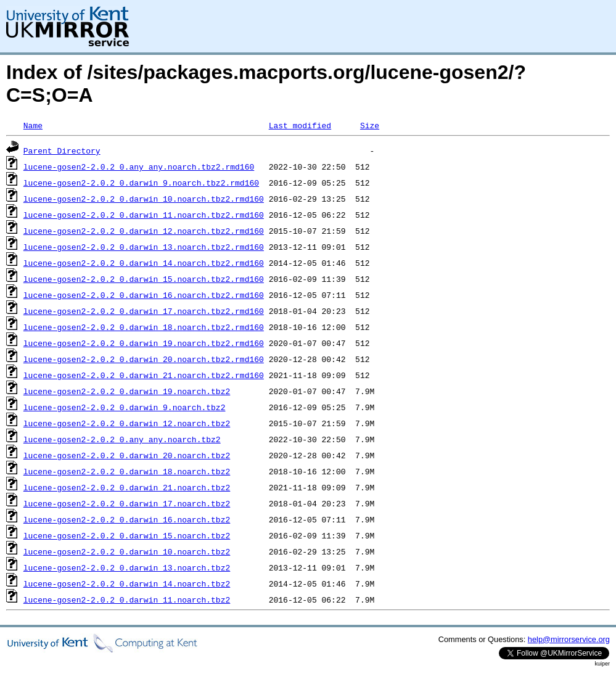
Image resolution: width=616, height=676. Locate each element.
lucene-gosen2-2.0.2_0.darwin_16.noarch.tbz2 (127, 519)
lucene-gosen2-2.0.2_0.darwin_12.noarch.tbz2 (127, 423)
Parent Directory (62, 150)
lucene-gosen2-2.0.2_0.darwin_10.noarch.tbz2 (127, 551)
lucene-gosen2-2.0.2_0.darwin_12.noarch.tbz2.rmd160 (144, 231)
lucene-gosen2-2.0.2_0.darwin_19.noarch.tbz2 (127, 391)
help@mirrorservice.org (569, 639)
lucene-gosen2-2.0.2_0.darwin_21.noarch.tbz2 (127, 487)
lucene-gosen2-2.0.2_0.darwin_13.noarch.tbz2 (127, 567)
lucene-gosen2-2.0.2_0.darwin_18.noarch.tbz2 (127, 471)
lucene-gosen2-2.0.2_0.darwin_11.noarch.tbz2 (127, 600)
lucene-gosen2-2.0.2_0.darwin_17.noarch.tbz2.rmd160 (144, 311)
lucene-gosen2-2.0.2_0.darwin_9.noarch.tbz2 (125, 407)
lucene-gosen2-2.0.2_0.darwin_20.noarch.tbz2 (127, 455)
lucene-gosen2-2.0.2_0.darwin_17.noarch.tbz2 (127, 503)
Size (370, 125)
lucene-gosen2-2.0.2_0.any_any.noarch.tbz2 (122, 439)
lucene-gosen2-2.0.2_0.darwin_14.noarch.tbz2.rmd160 (144, 263)
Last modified (300, 125)
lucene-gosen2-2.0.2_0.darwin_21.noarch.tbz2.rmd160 (144, 375)
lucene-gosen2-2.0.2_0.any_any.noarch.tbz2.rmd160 (139, 167)
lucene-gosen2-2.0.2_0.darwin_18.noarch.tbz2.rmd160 (144, 327)
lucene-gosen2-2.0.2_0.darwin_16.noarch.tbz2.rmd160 (144, 295)
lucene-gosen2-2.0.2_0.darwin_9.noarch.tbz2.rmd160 (141, 183)
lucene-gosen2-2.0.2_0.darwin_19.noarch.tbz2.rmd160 (144, 343)
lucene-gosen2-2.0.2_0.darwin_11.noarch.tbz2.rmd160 (144, 215)
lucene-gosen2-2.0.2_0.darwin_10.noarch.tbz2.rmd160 (144, 199)
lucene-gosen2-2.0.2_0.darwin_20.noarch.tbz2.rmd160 (144, 359)
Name (33, 125)
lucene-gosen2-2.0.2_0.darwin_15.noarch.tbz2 (127, 535)
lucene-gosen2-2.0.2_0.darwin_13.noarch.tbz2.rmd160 (144, 247)
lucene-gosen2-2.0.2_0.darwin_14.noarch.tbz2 (127, 583)
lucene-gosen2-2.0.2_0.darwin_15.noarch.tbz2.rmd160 (144, 279)
